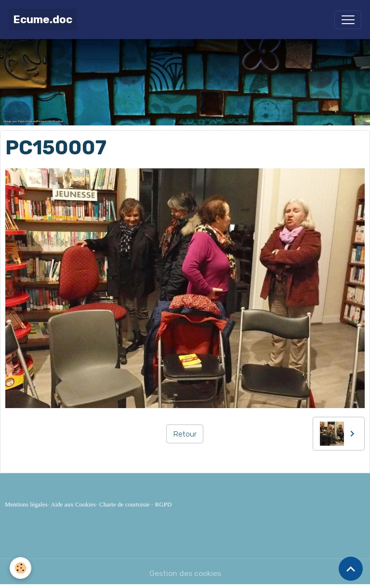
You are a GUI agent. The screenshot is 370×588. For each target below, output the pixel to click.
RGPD (164, 504)
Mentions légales (26, 504)
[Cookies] (20, 568)
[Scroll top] (351, 569)
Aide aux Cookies (73, 504)
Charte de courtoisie (125, 504)
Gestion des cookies (185, 573)
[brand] (43, 20)
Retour (185, 434)
